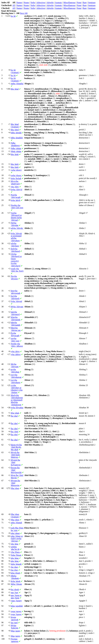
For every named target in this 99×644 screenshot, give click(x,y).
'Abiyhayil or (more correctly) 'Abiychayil (16, 260)
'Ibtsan (16, 555)
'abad (15, 89)
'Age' (15, 592)
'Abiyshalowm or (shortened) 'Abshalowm (17, 400)
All (14, 5)
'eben (15, 488)
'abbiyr (16, 354)
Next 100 (24, 13)
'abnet (15, 533)
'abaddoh (17, 138)
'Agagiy (16, 601)
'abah (15, 154)
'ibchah (16, 178)
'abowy (16, 170)
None (79, 3)
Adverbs (50, 3)
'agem (15, 636)
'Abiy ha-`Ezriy (17, 270)
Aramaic (58, 3)
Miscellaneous (69, 3)
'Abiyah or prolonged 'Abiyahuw (16, 237)
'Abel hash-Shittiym (16, 455)
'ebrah (15, 573)
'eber (14, 570)
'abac (15, 544)
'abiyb (16, 200)
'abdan (16, 148)
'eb (13, 75)
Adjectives (41, 3)
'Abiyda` (17, 228)
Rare (85, 3)
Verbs (33, 3)
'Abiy (15, 187)
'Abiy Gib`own (17, 206)
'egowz (16, 611)
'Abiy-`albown (17, 345)
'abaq (15, 558)
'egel (14, 623)
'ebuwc (16, 175)
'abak (15, 413)
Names (19, 3)
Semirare (92, 3)
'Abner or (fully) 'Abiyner (17, 539)
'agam (15, 631)
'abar (14, 567)
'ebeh (15, 167)
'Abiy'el (16, 190)
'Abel (15, 432)
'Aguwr (16, 614)
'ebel (14, 435)
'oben (15, 520)
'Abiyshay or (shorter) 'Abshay (17, 389)
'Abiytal (16, 301)
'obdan (16, 151)
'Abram (16, 584)
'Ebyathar (17, 408)
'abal (14, 416)
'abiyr (15, 351)
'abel (14, 423)
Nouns (26, 3)
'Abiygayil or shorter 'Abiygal (16, 216)
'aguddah (17, 606)
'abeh (15, 164)
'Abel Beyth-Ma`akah (16, 447)
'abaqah (16, 564)
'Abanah (16, 523)
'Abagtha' (17, 84)
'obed (15, 130)
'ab (13, 16)
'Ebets (15, 552)
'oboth (15, 590)
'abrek (16, 581)
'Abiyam (17, 307)
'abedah (16, 133)
